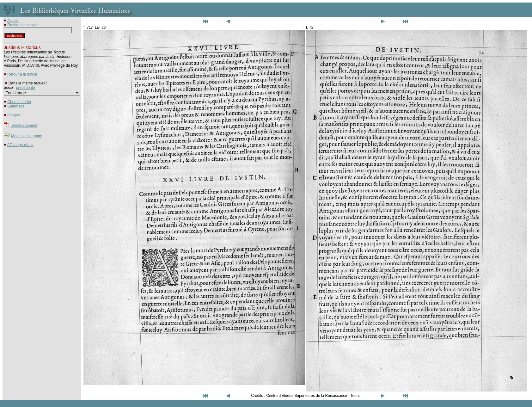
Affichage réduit (20, 145)
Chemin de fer (19, 102)
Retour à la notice (22, 74)
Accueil (13, 21)
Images (13, 115)
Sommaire (16, 106)
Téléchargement (24, 126)
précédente (26, 88)
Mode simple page (27, 136)
